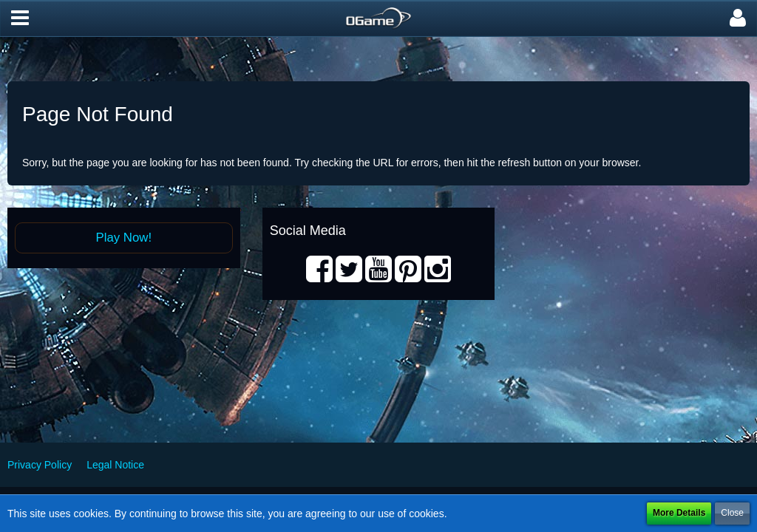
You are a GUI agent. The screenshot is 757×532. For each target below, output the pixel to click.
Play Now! (124, 238)
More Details (679, 513)
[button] (20, 18)
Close (732, 513)
